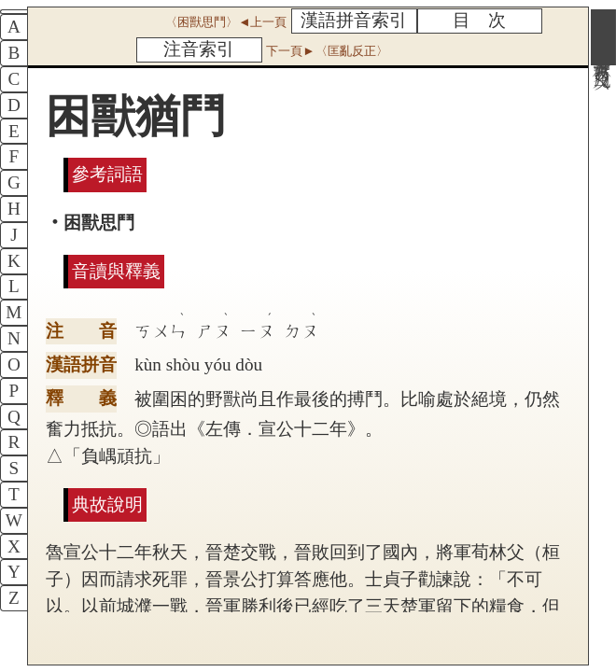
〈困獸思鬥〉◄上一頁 (226, 22)
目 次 (479, 20)
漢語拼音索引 (354, 20)
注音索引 (199, 49)
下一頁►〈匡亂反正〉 (327, 51)
